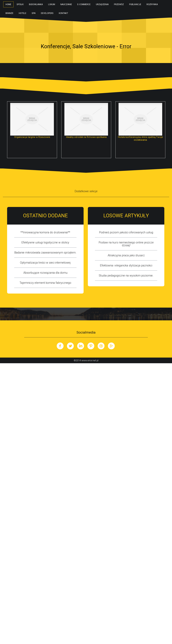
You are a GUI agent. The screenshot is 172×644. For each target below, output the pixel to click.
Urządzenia (102, 4)
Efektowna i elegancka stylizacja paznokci (126, 265)
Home (8, 4)
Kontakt (63, 13)
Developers (47, 13)
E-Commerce (84, 4)
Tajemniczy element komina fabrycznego (45, 283)
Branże (9, 13)
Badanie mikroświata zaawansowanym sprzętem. (45, 253)
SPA (34, 13)
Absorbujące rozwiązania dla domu (45, 273)
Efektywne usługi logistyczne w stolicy (45, 242)
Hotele (23, 13)
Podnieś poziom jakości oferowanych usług (126, 232)
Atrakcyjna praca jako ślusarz (126, 255)
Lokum (52, 4)
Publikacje (135, 4)
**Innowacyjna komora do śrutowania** (45, 232)
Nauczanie (66, 4)
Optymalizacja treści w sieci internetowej (45, 263)
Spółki (20, 4)
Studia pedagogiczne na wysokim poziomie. (126, 276)
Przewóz (119, 4)
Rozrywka (152, 4)
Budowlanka (36, 4)
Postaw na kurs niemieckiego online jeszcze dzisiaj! (126, 244)
